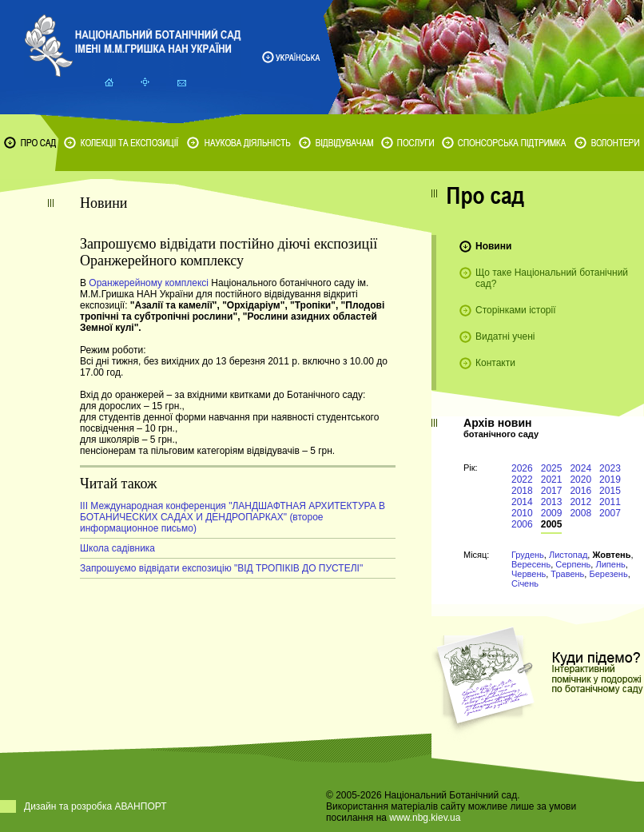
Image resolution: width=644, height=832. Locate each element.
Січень (525, 583)
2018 (522, 491)
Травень (567, 574)
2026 (522, 468)
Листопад (568, 555)
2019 (610, 480)
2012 (580, 502)
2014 (522, 502)
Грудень (528, 555)
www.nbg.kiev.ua (425, 818)
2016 (580, 491)
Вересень (531, 564)
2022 (522, 480)
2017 (552, 491)
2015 (610, 491)
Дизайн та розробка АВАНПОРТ (95, 806)
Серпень (573, 564)
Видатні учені (505, 336)
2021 (552, 480)
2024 (580, 468)
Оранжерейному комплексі (149, 283)
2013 (552, 502)
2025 (552, 468)
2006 (522, 524)
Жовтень (611, 555)
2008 (580, 513)
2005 (552, 524)
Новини (493, 246)
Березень (608, 574)
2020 (580, 480)
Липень (610, 564)
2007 (610, 513)
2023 (610, 468)
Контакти (495, 363)
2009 (552, 513)
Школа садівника (117, 548)
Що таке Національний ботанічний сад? (552, 278)
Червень (529, 574)
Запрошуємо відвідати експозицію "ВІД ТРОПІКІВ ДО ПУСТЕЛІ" (221, 568)
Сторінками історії (516, 310)
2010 (522, 513)
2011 (610, 502)
